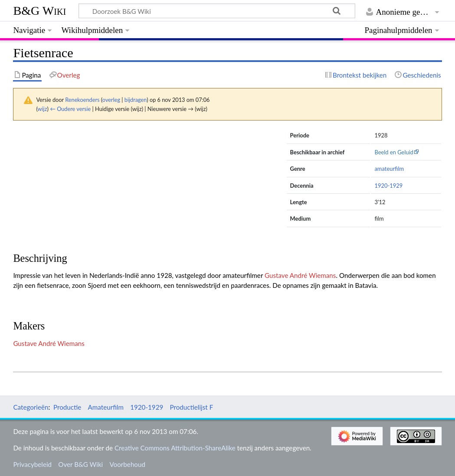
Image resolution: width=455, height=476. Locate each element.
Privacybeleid (32, 464)
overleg (111, 100)
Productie (67, 407)
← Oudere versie (70, 109)
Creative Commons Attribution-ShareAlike (175, 448)
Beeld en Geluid (394, 152)
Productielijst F (191, 407)
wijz (43, 109)
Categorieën (31, 407)
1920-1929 (388, 186)
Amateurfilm (106, 407)
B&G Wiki (39, 11)
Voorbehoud (127, 464)
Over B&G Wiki (80, 464)
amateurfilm (389, 169)
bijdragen (136, 100)
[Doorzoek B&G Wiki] (217, 11)
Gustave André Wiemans (300, 275)
